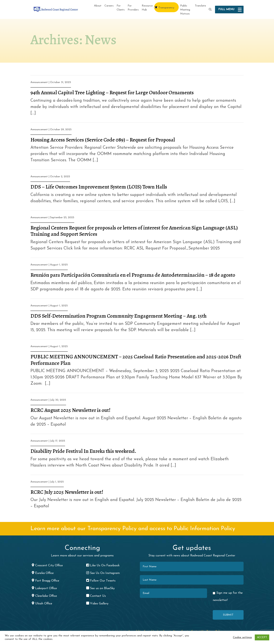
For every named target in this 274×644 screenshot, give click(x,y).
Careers (109, 6)
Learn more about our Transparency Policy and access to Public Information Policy (133, 529)
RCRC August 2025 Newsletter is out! (70, 410)
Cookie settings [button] (242, 637)
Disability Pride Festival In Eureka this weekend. (83, 451)
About (98, 6)
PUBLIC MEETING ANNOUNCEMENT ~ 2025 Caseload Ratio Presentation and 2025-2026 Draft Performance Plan (136, 360)
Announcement (39, 82)
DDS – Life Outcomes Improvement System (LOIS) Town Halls (99, 187)
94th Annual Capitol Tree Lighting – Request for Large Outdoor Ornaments (112, 93)
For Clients (121, 8)
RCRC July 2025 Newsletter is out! (67, 492)
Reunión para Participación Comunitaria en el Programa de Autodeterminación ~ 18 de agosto (133, 275)
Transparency (166, 8)
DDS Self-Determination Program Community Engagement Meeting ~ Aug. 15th (119, 316)
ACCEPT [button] (262, 637)
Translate (200, 6)
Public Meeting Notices (185, 10)
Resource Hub (147, 8)
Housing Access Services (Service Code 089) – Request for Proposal (103, 140)
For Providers (133, 8)
